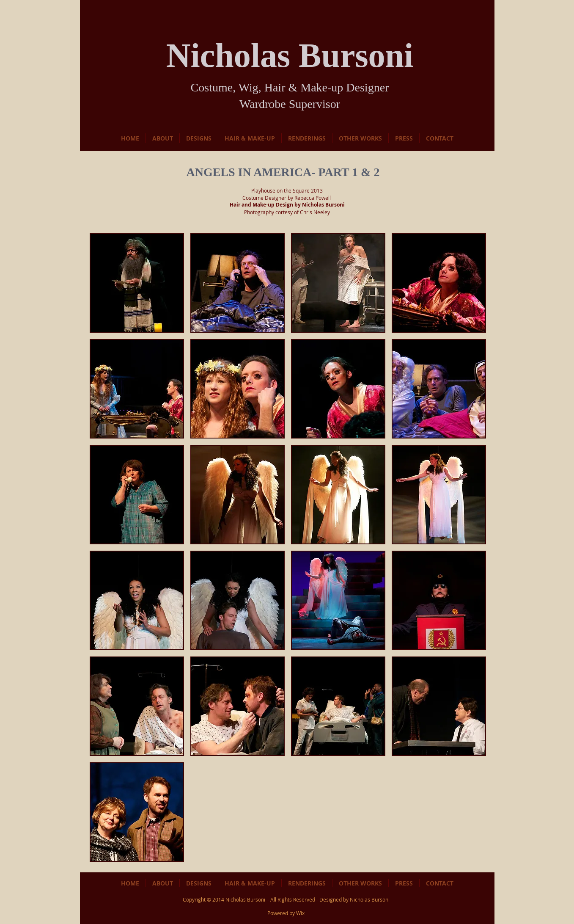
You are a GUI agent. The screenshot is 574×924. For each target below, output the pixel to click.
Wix (300, 913)
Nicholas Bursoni (245, 899)
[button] (137, 283)
